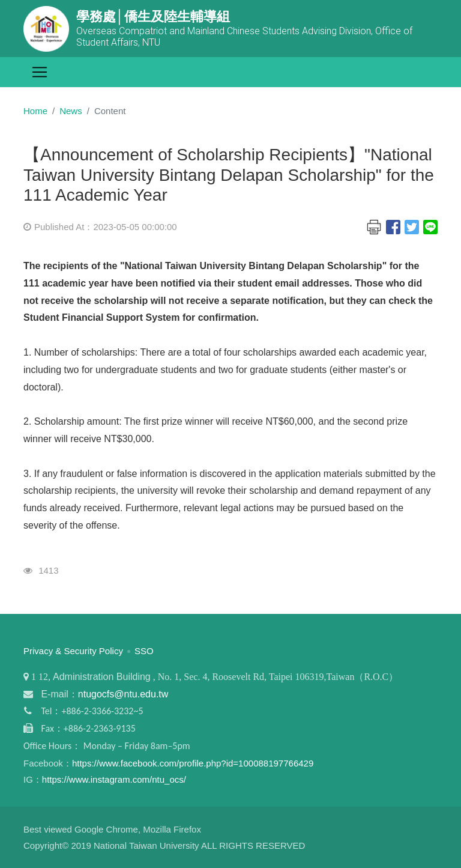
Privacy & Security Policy (73, 651)
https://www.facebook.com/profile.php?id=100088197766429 (193, 763)
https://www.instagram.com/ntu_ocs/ (114, 779)
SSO (144, 651)
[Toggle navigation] (40, 72)
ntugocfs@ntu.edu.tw (123, 694)
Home (35, 111)
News (71, 111)
